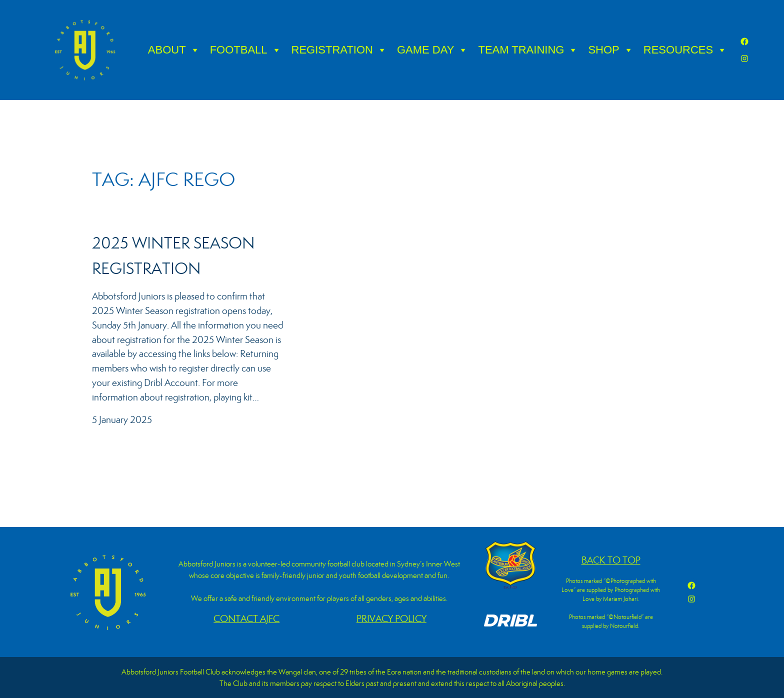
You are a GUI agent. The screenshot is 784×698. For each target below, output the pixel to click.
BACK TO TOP (611, 560)
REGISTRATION (339, 50)
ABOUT (174, 50)
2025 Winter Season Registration (173, 256)
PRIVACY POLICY (391, 619)
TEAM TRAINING (528, 50)
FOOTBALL (246, 50)
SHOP (610, 50)
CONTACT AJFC (246, 619)
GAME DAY (433, 50)
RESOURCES (685, 50)
